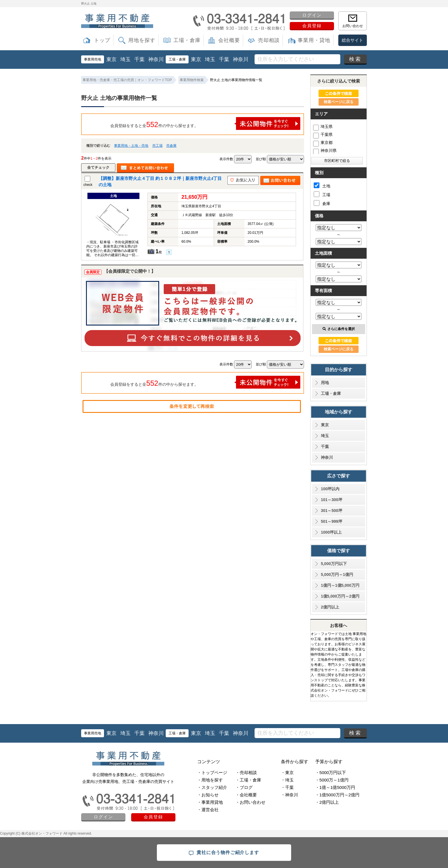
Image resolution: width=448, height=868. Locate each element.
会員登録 (312, 26)
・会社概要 (246, 795)
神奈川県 (325, 150)
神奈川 (156, 59)
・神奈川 (289, 795)
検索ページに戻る (339, 102)
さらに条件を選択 (339, 329)
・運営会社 (208, 810)
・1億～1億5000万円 (335, 787)
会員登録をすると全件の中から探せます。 (205, 123)
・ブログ (244, 787)
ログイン (312, 15)
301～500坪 (332, 511)
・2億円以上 (327, 802)
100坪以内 (330, 489)
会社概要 (229, 40)
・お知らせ (208, 795)
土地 (322, 185)
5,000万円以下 (334, 564)
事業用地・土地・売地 (131, 146)
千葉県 (323, 134)
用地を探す (142, 40)
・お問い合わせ (250, 802)
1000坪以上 (331, 532)
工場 (322, 194)
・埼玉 (287, 780)
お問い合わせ (353, 26)
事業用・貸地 (314, 40)
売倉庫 (171, 146)
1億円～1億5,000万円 (340, 585)
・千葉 (287, 787)
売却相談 (269, 40)
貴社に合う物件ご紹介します (224, 853)
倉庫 (322, 203)
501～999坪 (332, 521)
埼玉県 (323, 126)
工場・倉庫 (187, 40)
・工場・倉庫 (248, 780)
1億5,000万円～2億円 (340, 596)
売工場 (157, 146)
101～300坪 (332, 500)
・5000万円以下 (331, 772)
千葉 (139, 59)
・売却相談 (246, 772)
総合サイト (352, 40)
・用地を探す (210, 780)
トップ (102, 40)
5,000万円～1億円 (337, 574)
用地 (325, 383)
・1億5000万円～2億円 (337, 795)
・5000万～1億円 (332, 780)
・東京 (287, 772)
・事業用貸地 (210, 802)
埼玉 (125, 59)
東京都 (323, 142)
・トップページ (212, 772)
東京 (111, 59)
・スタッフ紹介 (212, 787)
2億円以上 (330, 607)
